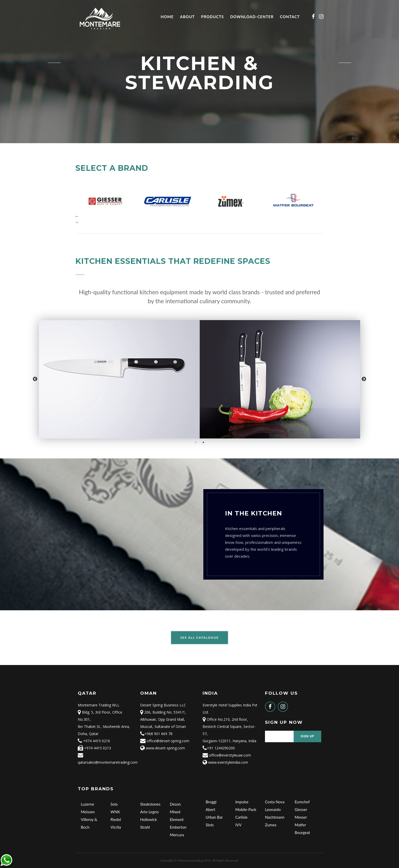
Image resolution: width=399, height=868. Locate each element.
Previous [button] (35, 379)
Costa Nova (275, 802)
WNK (115, 812)
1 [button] (196, 442)
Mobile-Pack (246, 809)
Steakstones (150, 804)
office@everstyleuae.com (227, 755)
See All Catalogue (200, 638)
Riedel (116, 819)
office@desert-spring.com (165, 741)
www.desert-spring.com (163, 748)
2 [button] (203, 442)
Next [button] (364, 379)
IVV (239, 825)
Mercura (177, 835)
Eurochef (302, 802)
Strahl (145, 827)
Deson (175, 804)
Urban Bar (214, 817)
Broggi (211, 802)
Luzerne (87, 804)
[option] (199, 379)
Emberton (178, 827)
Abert (210, 809)
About (187, 17)
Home (167, 17)
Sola (114, 804)
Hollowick (148, 819)
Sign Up (307, 736)
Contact (290, 17)
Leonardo (273, 809)
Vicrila (116, 827)
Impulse (242, 802)
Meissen (88, 812)
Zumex (271, 825)
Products (212, 17)
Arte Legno (149, 812)
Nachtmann (275, 817)
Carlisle (241, 817)
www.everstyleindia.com (225, 762)
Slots (210, 825)
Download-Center (252, 17)
